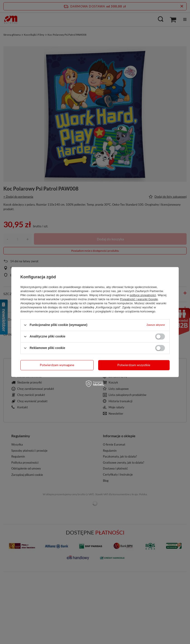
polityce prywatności (143, 295)
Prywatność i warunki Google (139, 299)
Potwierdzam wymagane (57, 365)
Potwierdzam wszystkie (134, 365)
